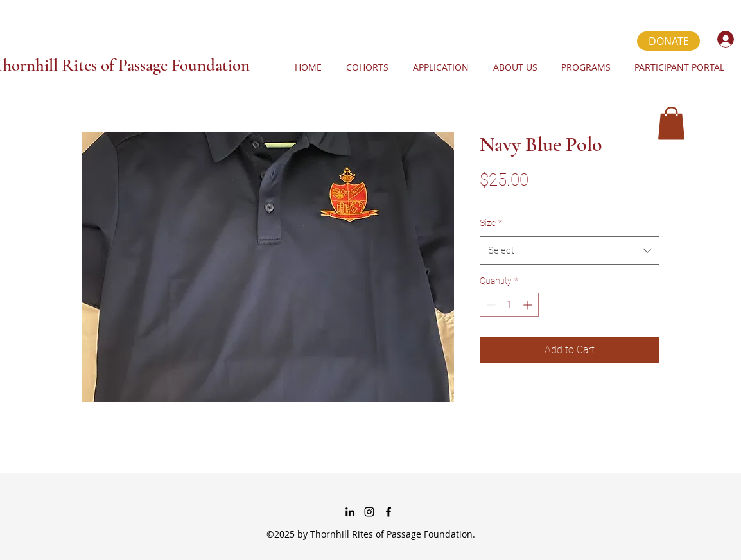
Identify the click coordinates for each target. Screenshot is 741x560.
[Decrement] (490, 305)
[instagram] (369, 512)
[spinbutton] (509, 305)
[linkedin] (350, 512)
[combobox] (570, 250)
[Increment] (529, 305)
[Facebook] (388, 512)
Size (491, 223)
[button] (671, 123)
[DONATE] (668, 41)
